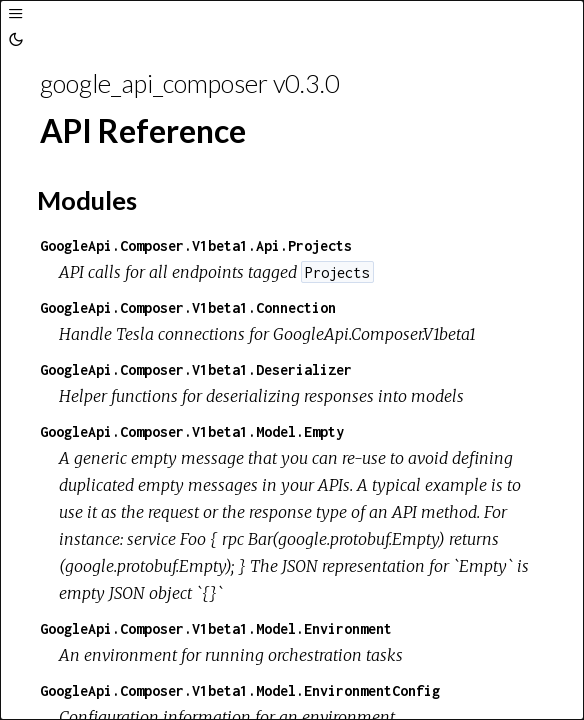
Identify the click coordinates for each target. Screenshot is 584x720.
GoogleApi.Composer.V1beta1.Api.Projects (196, 245)
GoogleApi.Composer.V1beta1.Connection (188, 307)
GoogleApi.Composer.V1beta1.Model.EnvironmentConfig (240, 690)
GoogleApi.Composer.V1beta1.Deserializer (196, 369)
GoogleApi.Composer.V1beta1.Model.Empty (192, 431)
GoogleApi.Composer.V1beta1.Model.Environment (216, 628)
